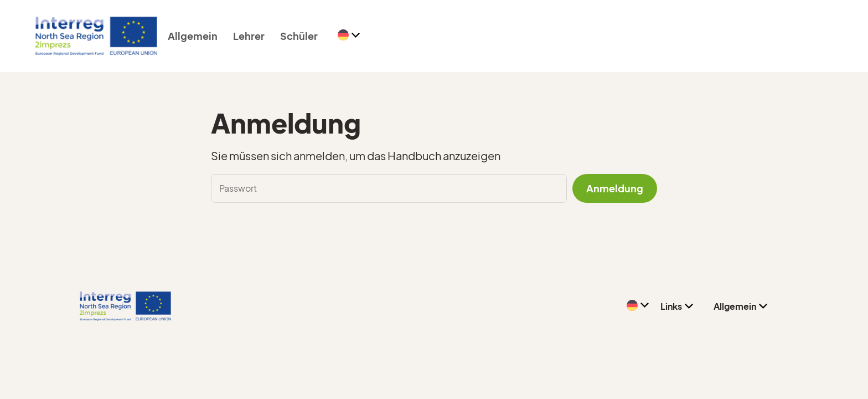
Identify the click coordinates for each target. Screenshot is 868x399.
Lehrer (249, 36)
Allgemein (193, 36)
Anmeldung (615, 188)
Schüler (299, 36)
